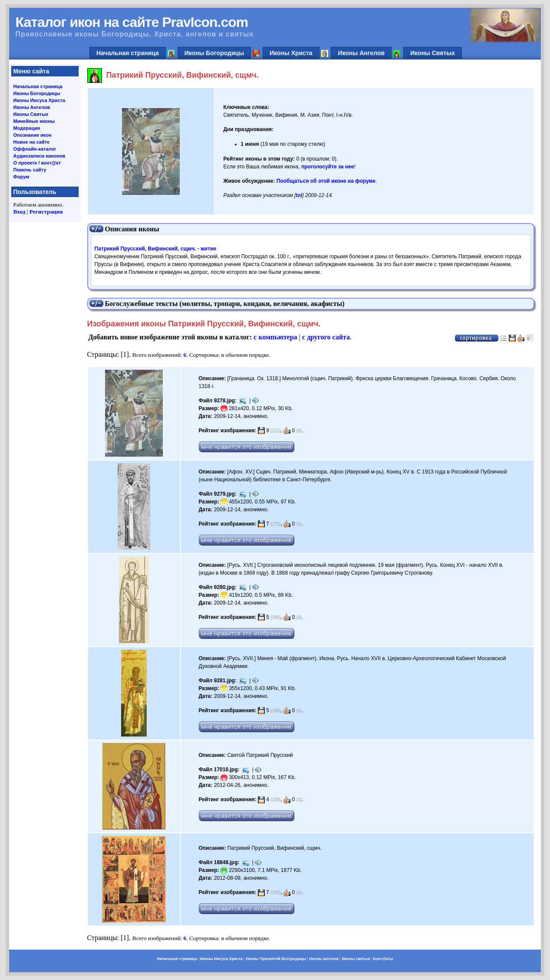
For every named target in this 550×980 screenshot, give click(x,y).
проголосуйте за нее (328, 167)
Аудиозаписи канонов (40, 156)
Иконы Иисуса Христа (40, 100)
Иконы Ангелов (361, 53)
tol (299, 195)
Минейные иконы (34, 121)
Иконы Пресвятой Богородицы (276, 959)
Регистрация (46, 212)
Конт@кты (383, 959)
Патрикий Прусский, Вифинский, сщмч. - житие (156, 249)
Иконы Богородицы (214, 53)
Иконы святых (356, 959)
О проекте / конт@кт (37, 163)
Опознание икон (33, 135)
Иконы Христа (291, 53)
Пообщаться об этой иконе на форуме (326, 181)
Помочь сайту (30, 170)
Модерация (27, 128)
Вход (20, 212)
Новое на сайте (32, 142)
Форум (21, 177)
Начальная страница (128, 53)
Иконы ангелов (324, 959)
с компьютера (275, 337)
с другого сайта (326, 337)
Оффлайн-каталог (35, 149)
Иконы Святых (433, 53)
